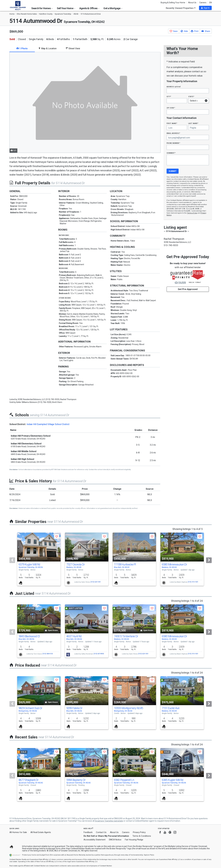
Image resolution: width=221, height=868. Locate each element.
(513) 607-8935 (99, 654)
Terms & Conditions (142, 836)
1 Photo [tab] (22, 48)
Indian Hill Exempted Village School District (48, 424)
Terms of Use (192, 213)
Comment (171, 153)
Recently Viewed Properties (181, 8)
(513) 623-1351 (96, 582)
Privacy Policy (139, 832)
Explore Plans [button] (149, 855)
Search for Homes (42, 8)
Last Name (193, 123)
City (169, 96)
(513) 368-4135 (47, 654)
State (191, 96)
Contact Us (101, 832)
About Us (192, 3)
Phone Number (173, 143)
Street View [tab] (73, 48)
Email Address (173, 133)
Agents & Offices (89, 8)
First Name (172, 123)
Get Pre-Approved (188, 289)
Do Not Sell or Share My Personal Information (106, 836)
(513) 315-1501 (193, 582)
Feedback (88, 832)
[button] (205, 8)
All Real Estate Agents (41, 832)
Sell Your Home (66, 8)
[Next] (209, 560)
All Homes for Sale (18, 832)
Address (174, 87)
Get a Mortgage (113, 8)
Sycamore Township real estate (109, 821)
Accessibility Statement (95, 840)
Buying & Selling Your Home (173, 3)
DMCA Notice (115, 840)
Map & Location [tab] (47, 48)
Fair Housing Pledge (134, 840)
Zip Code (171, 108)
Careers (203, 3)
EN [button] (210, 3)
